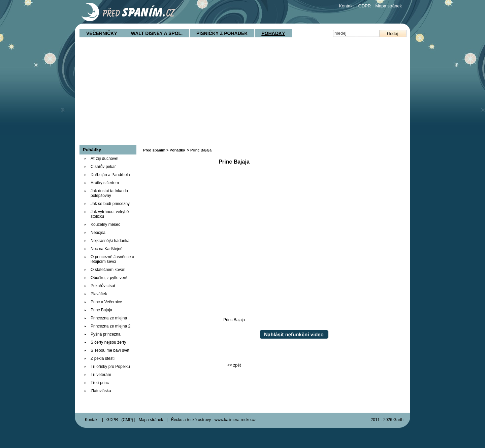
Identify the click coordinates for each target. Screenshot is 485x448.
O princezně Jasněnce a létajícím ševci (112, 259)
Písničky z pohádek (222, 33)
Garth (398, 420)
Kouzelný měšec (105, 225)
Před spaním (154, 150)
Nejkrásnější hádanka (110, 241)
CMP (127, 420)
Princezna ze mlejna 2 (110, 326)
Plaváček (99, 294)
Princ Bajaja (101, 310)
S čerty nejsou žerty (108, 342)
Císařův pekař (103, 167)
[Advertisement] (243, 94)
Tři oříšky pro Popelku (110, 367)
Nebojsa (98, 233)
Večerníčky (102, 33)
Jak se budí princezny (110, 204)
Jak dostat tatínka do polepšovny (109, 193)
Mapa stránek (389, 6)
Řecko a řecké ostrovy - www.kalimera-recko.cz (213, 420)
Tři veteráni (101, 375)
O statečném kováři (108, 270)
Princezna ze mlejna (109, 318)
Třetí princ (100, 383)
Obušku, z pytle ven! (109, 278)
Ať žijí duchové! (105, 159)
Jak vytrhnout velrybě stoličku (110, 214)
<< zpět (234, 365)
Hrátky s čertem (105, 183)
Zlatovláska (101, 391)
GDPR (365, 6)
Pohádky (273, 33)
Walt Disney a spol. (157, 33)
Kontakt (346, 6)
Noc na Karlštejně (107, 249)
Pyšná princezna (106, 334)
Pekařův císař (103, 286)
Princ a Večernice (106, 302)
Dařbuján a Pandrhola (110, 175)
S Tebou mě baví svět (110, 350)
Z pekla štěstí (103, 358)
